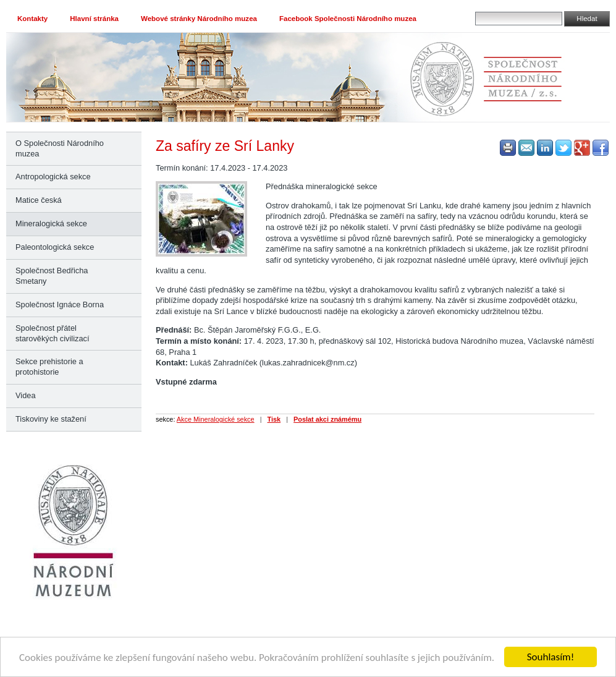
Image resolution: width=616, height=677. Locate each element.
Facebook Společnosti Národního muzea (348, 19)
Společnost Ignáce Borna (60, 304)
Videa (26, 395)
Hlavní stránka (94, 19)
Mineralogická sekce (51, 224)
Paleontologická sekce (55, 247)
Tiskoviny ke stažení (51, 419)
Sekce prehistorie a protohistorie (49, 367)
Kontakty (32, 19)
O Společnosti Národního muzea (60, 148)
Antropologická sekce (53, 177)
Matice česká (39, 200)
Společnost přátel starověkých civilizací (52, 333)
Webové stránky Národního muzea (199, 19)
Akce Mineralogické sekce (216, 419)
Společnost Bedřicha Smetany (52, 276)
